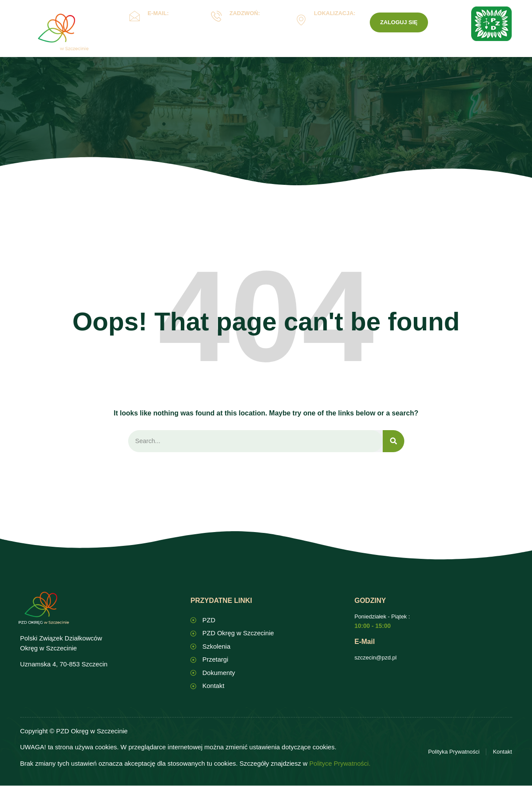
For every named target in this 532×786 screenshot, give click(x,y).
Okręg (167, 53)
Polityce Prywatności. (340, 764)
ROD (321, 53)
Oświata (215, 53)
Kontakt (362, 53)
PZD (397, 53)
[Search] (393, 442)
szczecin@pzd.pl (375, 658)
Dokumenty (271, 53)
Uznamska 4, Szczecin (332, 26)
